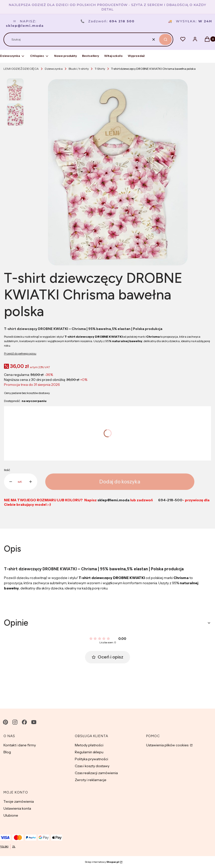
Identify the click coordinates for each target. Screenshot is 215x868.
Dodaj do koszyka (120, 482)
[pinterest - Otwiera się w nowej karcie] (5, 722)
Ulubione (11, 815)
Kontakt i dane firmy (20, 745)
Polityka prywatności (91, 759)
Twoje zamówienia (19, 801)
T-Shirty (100, 69)
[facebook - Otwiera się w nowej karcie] (24, 722)
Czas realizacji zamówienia (96, 773)
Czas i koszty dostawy (92, 766)
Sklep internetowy (102, 862)
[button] (165, 39)
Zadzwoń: (108, 21)
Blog (7, 752)
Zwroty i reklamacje (91, 780)
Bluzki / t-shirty (79, 69)
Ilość (7, 470)
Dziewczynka (54, 69)
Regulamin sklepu (89, 752)
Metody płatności (89, 745)
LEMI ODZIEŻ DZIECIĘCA (21, 69)
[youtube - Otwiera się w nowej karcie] (34, 722)
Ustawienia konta (17, 808)
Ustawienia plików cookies (168, 745)
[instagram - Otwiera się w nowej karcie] (15, 722)
